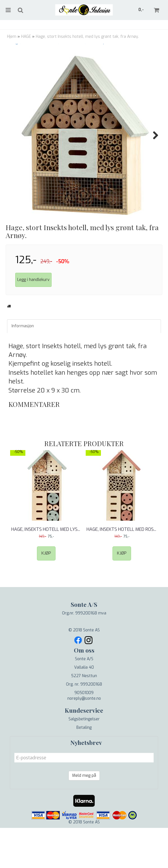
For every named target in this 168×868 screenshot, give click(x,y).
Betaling (84, 761)
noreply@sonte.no (84, 732)
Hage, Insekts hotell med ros (122, 563)
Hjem (12, 37)
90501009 (84, 726)
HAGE (26, 37)
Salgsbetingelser (84, 753)
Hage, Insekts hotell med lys (46, 563)
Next (153, 135)
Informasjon (23, 360)
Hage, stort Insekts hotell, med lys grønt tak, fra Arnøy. (87, 37)
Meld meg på (84, 809)
